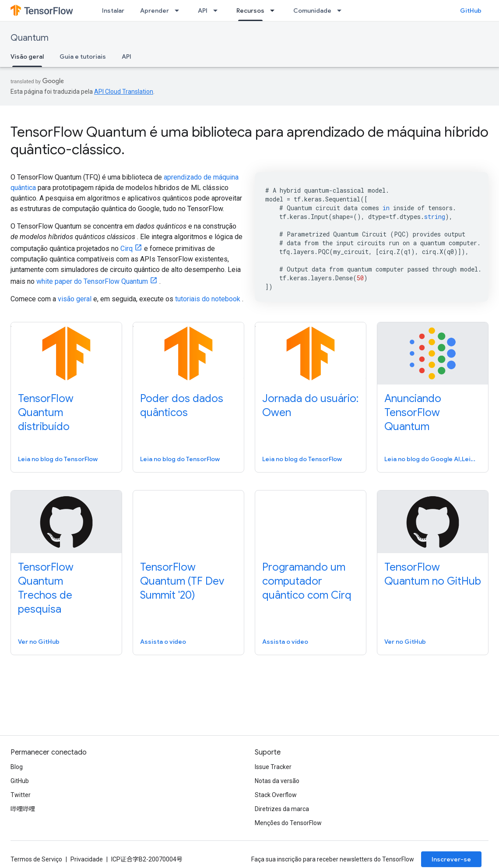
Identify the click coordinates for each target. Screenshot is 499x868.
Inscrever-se (451, 859)
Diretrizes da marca (282, 809)
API (203, 11)
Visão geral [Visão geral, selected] (27, 56)
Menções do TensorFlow (288, 823)
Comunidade (312, 11)
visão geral (75, 299)
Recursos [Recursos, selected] (250, 11)
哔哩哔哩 (23, 809)
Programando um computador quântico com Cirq (307, 581)
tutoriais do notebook (208, 299)
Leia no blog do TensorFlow (58, 459)
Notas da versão (277, 781)
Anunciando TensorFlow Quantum (413, 413)
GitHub (471, 11)
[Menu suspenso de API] (218, 11)
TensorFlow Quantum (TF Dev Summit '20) (182, 581)
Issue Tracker (273, 767)
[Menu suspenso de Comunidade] (342, 11)
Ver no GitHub (39, 642)
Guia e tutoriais (83, 56)
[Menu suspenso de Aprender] (179, 11)
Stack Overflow (276, 795)
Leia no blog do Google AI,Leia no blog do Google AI (432, 459)
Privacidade (87, 859)
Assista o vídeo (163, 642)
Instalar (113, 11)
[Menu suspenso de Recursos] (275, 11)
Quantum (30, 38)
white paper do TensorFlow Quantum (92, 281)
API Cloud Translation (124, 92)
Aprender (155, 11)
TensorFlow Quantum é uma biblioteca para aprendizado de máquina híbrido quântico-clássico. (249, 141)
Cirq (127, 249)
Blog (17, 767)
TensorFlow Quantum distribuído (46, 413)
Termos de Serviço (36, 859)
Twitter (21, 795)
